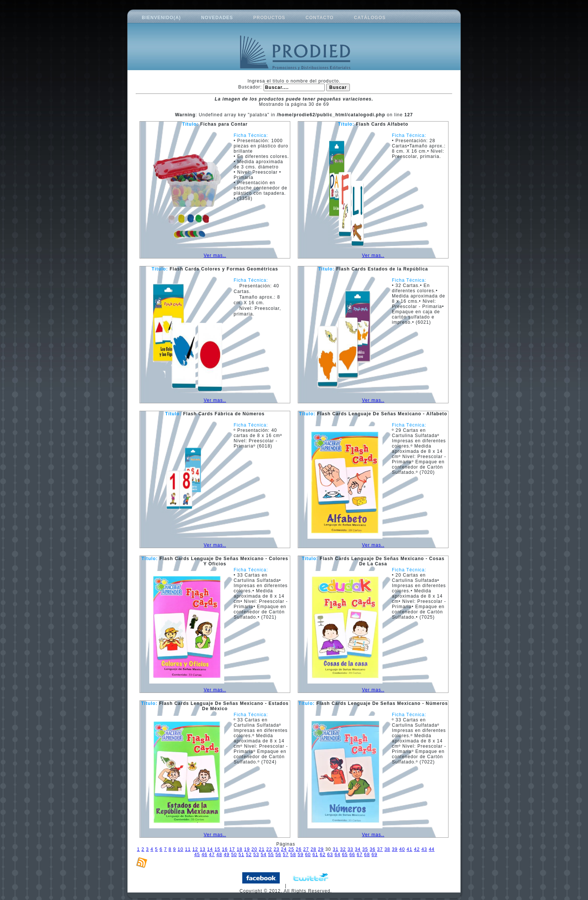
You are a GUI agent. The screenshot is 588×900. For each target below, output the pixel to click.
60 (308, 855)
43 (424, 849)
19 (247, 849)
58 (293, 855)
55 (271, 855)
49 (227, 855)
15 (217, 849)
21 (262, 849)
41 (409, 849)
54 (263, 855)
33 (350, 849)
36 (373, 849)
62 (323, 855)
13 (203, 849)
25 (291, 849)
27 (306, 849)
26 (299, 849)
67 (359, 855)
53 (256, 855)
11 (188, 849)
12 (195, 849)
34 (358, 849)
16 (225, 849)
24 (284, 849)
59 (301, 855)
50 (234, 855)
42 (417, 849)
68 (367, 855)
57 (286, 855)
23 (277, 849)
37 (380, 849)
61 (315, 855)
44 (431, 849)
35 (365, 849)
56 (278, 855)
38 (387, 849)
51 (241, 855)
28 (313, 849)
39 (395, 849)
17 (232, 849)
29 (321, 849)
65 (345, 855)
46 (205, 855)
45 (197, 855)
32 (343, 849)
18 (239, 849)
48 (219, 855)
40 (402, 849)
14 (210, 849)
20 (254, 849)
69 (374, 855)
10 (181, 849)
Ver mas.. (215, 255)
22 (269, 849)
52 (249, 855)
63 (330, 855)
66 (352, 855)
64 (337, 855)
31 (335, 849)
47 (212, 855)
